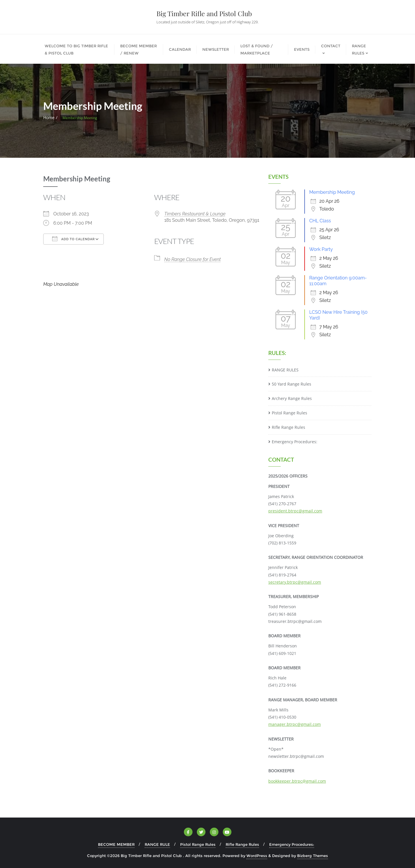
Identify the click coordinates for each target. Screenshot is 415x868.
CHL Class (320, 221)
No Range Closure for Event (193, 259)
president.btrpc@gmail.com (295, 511)
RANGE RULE (157, 844)
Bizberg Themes (313, 856)
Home (49, 118)
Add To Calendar (73, 239)
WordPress (257, 856)
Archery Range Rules (292, 398)
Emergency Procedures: (295, 442)
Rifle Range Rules (288, 427)
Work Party (321, 249)
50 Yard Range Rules (292, 384)
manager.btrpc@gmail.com (295, 724)
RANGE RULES (285, 370)
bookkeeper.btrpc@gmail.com (297, 781)
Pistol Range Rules (289, 413)
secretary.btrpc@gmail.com (295, 582)
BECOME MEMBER (116, 844)
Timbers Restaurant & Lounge (195, 214)
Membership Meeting (332, 192)
